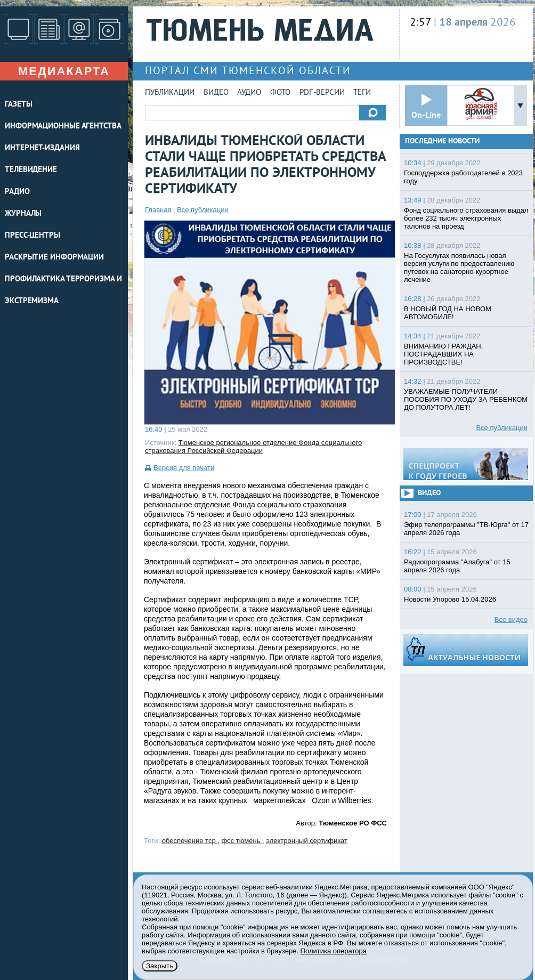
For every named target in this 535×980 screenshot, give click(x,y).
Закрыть (160, 966)
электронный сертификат (307, 841)
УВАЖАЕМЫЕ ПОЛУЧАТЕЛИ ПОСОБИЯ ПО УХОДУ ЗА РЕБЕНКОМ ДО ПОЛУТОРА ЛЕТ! (466, 399)
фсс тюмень (242, 841)
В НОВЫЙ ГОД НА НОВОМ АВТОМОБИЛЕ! (448, 313)
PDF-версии (322, 93)
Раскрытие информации (54, 258)
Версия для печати (184, 468)
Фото (280, 93)
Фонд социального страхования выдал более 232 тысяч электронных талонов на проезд (466, 218)
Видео (216, 93)
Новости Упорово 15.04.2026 (450, 599)
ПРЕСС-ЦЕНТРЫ (33, 236)
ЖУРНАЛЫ (23, 214)
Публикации (170, 93)
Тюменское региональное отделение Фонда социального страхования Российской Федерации (253, 447)
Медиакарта (64, 71)
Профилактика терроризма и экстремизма (63, 290)
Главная (158, 210)
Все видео (511, 619)
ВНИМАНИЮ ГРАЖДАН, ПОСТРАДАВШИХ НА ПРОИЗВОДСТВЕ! (443, 354)
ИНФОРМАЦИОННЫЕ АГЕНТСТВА (63, 127)
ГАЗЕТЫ (18, 105)
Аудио (249, 93)
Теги (362, 93)
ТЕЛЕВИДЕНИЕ (31, 170)
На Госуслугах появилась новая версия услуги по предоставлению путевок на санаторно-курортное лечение (459, 268)
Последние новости (442, 141)
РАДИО (17, 192)
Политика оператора (334, 951)
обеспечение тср (190, 841)
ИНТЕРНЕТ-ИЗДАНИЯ (42, 148)
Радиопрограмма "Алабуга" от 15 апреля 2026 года (457, 566)
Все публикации (203, 210)
